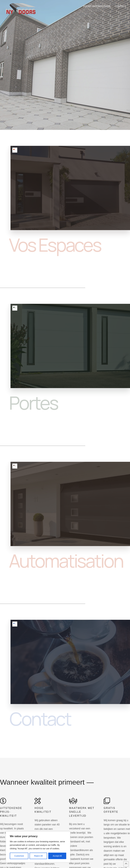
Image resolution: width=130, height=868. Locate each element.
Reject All (38, 856)
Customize (19, 856)
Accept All (57, 856)
